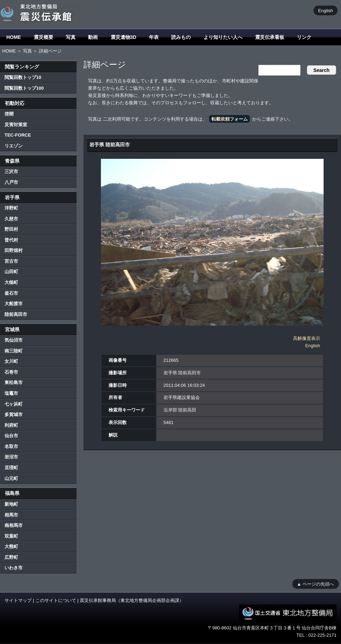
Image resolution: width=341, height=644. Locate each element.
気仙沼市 (14, 340)
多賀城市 (14, 414)
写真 (71, 37)
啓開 (9, 114)
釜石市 (11, 293)
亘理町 (11, 468)
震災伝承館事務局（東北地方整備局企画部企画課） (132, 600)
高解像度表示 (307, 338)
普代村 (11, 240)
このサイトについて (56, 600)
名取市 (11, 446)
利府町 (11, 425)
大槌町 (11, 282)
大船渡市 (14, 304)
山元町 (11, 478)
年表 (154, 37)
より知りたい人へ (223, 37)
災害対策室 (16, 125)
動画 (93, 37)
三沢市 (11, 172)
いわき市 (14, 568)
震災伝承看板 (270, 37)
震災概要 (43, 37)
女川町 (11, 361)
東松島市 (14, 382)
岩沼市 (11, 457)
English (326, 10)
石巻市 (11, 372)
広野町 (11, 557)
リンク (304, 37)
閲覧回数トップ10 (23, 77)
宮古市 (11, 261)
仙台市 (11, 436)
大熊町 (11, 547)
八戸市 (11, 182)
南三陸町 (14, 351)
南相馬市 (14, 525)
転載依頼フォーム (230, 119)
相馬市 (11, 515)
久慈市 (11, 219)
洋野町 (11, 208)
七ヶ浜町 (14, 404)
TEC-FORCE (18, 135)
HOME (14, 37)
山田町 (11, 272)
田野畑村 (14, 250)
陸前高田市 (16, 314)
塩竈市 (11, 393)
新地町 (11, 504)
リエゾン (14, 146)
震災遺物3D (124, 37)
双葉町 (11, 536)
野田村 (11, 229)
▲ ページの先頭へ (315, 584)
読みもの (181, 37)
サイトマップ (18, 600)
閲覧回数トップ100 (24, 88)
